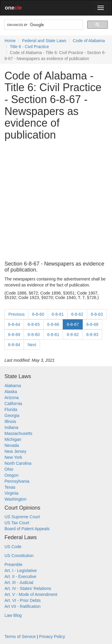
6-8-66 (53, 324)
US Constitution (19, 556)
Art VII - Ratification (23, 606)
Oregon (11, 475)
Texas (10, 487)
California (13, 404)
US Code (13, 547)
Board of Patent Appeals (27, 529)
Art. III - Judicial (19, 582)
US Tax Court (17, 523)
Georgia (12, 415)
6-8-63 (97, 314)
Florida (11, 410)
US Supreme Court (22, 517)
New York (13, 457)
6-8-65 (33, 324)
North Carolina (18, 463)
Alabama (13, 386)
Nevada (12, 445)
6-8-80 (33, 335)
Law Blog (13, 615)
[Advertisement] (56, 201)
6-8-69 (14, 335)
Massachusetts (18, 433)
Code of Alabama (89, 41)
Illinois (10, 421)
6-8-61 (58, 314)
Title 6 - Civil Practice (29, 47)
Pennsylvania (17, 481)
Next (32, 345)
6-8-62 (77, 314)
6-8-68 (92, 324)
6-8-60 (38, 314)
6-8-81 (53, 335)
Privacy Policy (52, 637)
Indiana (11, 427)
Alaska (11, 392)
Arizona (11, 398)
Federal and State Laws (44, 41)
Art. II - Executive (20, 576)
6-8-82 (73, 335)
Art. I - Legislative (21, 571)
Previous (16, 314)
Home (10, 41)
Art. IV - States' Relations (28, 588)
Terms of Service (20, 637)
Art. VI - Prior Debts (23, 600)
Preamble (13, 565)
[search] (43, 25)
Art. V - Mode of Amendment (31, 594)
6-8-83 (92, 335)
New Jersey (15, 451)
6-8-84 (14, 345)
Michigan (13, 439)
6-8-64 (14, 324)
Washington (15, 499)
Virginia (11, 493)
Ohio (9, 469)
